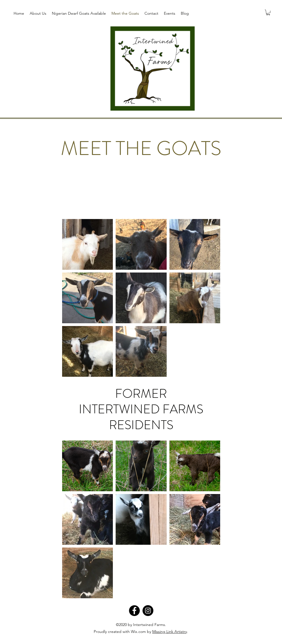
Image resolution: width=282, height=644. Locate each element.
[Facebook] (134, 611)
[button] (268, 12)
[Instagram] (148, 611)
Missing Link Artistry (170, 632)
